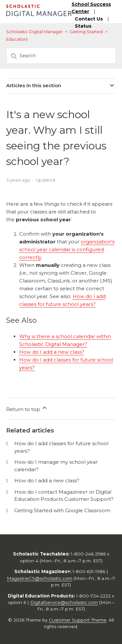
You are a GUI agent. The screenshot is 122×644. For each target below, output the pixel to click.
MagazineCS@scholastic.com (40, 578)
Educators (17, 39)
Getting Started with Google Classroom (62, 510)
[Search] (61, 56)
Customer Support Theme (78, 620)
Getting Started (86, 32)
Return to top (27, 408)
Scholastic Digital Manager (34, 32)
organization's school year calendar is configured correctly (67, 249)
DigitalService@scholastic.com (64, 602)
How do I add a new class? (52, 352)
